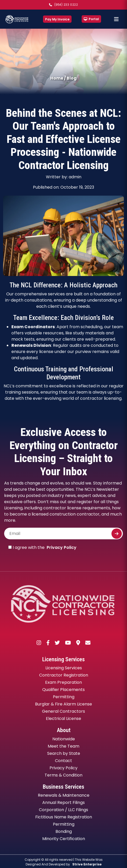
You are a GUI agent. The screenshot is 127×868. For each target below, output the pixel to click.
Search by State (64, 753)
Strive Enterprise (87, 864)
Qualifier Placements (63, 690)
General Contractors (63, 711)
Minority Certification (64, 839)
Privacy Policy (62, 547)
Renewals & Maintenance (64, 795)
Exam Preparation (63, 682)
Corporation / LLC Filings (63, 810)
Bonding (64, 831)
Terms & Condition (63, 775)
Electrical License (63, 719)
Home (57, 78)
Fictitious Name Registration (64, 817)
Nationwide (64, 739)
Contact (63, 761)
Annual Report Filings (63, 802)
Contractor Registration (64, 675)
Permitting (64, 697)
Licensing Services (64, 668)
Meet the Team (63, 746)
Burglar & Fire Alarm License (63, 704)
